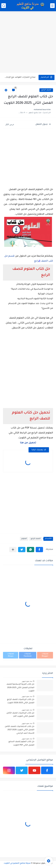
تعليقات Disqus (11, 655)
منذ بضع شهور (27, 681)
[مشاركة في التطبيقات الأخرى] (13, 550)
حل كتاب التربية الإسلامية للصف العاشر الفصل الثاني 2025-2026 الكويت (20, 688)
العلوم (24, 539)
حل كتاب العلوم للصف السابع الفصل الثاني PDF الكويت (21, 743)
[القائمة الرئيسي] (52, 6)
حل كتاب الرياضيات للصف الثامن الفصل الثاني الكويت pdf (20, 715)
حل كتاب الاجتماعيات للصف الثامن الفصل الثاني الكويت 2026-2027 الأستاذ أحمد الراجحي (20, 730)
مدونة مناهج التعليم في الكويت (17, 863)
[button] (39, 550)
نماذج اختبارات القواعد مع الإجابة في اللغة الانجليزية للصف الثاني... (19, 77)
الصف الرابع (46, 90)
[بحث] (4, 6)
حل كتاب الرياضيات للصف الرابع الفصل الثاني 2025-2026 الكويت (21, 701)
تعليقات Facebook (28, 655)
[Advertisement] (28, 42)
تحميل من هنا (28, 443)
